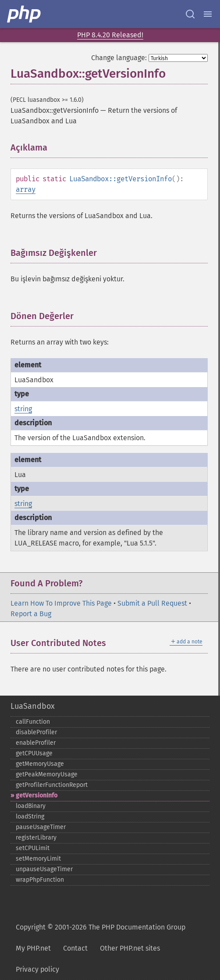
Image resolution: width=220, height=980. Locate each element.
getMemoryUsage (40, 764)
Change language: (119, 58)
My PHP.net (33, 948)
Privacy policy (37, 969)
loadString (30, 817)
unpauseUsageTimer (44, 869)
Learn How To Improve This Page (61, 603)
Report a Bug (31, 614)
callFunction (33, 722)
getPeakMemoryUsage (47, 774)
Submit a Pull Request (152, 603)
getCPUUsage (34, 753)
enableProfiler (36, 743)
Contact (75, 948)
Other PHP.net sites (130, 948)
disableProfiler (36, 732)
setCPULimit (33, 848)
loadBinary (31, 806)
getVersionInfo (37, 795)
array (26, 189)
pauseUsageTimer (41, 827)
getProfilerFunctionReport (52, 785)
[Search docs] (190, 14)
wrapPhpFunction (40, 880)
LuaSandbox (33, 706)
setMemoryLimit (38, 859)
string (23, 409)
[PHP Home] (25, 14)
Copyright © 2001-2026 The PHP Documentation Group (101, 927)
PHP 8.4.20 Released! (110, 35)
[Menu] (208, 14)
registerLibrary (36, 838)
